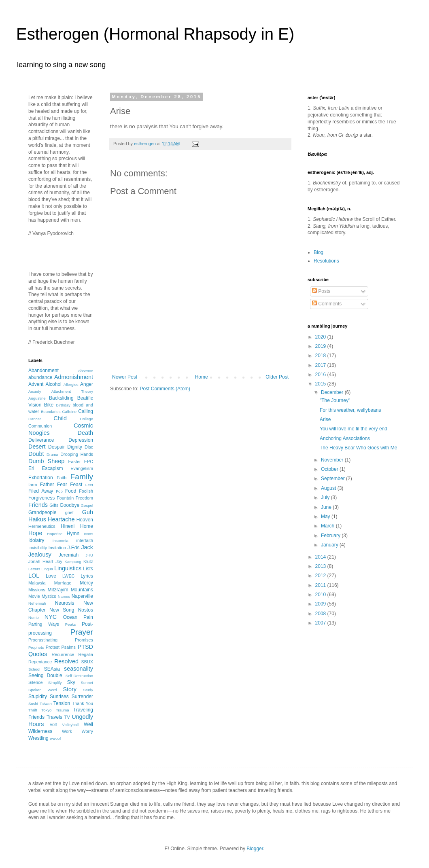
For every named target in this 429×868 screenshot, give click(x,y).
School (34, 669)
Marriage (63, 583)
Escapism (52, 468)
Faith (62, 478)
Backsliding (61, 398)
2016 (321, 375)
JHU (89, 555)
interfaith (85, 540)
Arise (325, 419)
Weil (88, 724)
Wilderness (40, 731)
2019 (321, 346)
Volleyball (71, 725)
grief (69, 512)
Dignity (75, 447)
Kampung (73, 562)
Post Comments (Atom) (165, 389)
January (330, 545)
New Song (62, 610)
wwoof (55, 738)
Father (47, 485)
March (328, 526)
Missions (37, 590)
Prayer (82, 632)
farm (33, 485)
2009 (321, 604)
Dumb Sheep (46, 461)
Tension (62, 703)
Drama (52, 454)
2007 (321, 623)
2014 (321, 557)
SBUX (87, 662)
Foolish (86, 491)
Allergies (71, 384)
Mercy (86, 583)
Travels (54, 717)
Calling (86, 411)
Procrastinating (43, 640)
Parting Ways (44, 624)
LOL (34, 576)
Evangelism (82, 468)
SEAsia (52, 669)
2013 (321, 566)
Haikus (37, 519)
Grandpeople (42, 512)
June (327, 507)
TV (67, 717)
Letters (34, 569)
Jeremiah (69, 555)
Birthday (63, 405)
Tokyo (46, 710)
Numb (34, 617)
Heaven (85, 520)
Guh (88, 512)
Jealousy (40, 555)
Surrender (82, 697)
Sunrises (59, 697)
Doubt (36, 454)
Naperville (82, 596)
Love (51, 576)
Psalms (69, 647)
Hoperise (55, 534)
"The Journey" (335, 400)
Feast (76, 485)
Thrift (33, 710)
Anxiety (35, 391)
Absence (86, 371)
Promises (84, 640)
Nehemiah (37, 603)
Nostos (86, 610)
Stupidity (38, 697)
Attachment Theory (72, 391)
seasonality (79, 669)
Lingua (47, 569)
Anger (87, 384)
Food (71, 491)
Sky (71, 682)
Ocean (70, 617)
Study (88, 690)
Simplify (55, 683)
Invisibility (38, 548)
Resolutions (326, 261)
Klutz (88, 561)
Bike (49, 405)
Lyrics (87, 576)
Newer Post (125, 377)
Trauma (63, 710)
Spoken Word (42, 690)
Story (70, 689)
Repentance (40, 662)
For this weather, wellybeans (350, 410)
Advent (36, 384)
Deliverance (41, 440)
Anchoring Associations (345, 438)
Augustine (37, 398)
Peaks (71, 624)
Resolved (66, 661)
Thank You (83, 703)
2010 (321, 595)
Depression (81, 440)
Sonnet (87, 683)
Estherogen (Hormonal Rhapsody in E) (155, 34)
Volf (53, 724)
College (86, 419)
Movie (34, 596)
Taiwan (46, 704)
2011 (321, 585)
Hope (35, 533)
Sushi (33, 704)
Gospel (87, 505)
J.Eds (74, 548)
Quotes (38, 654)
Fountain (65, 498)
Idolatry (36, 540)
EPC (89, 462)
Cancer (35, 419)
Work (67, 731)
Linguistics (68, 568)
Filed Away (41, 491)
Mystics (49, 596)
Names (64, 596)
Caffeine (70, 412)
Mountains (82, 590)
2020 (321, 337)
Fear (62, 485)
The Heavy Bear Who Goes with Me (358, 448)
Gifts (54, 505)
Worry (87, 731)
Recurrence (63, 654)
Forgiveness (41, 498)
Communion (40, 426)
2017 (321, 365)
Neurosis (65, 603)
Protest (53, 647)
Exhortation (41, 478)
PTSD (85, 647)
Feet (89, 485)
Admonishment (74, 377)
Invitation (57, 548)
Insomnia (61, 541)
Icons (88, 534)
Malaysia (37, 583)
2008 (321, 614)
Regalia (86, 654)
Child (60, 418)
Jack (87, 547)
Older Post (277, 377)
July (326, 498)
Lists (88, 569)
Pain (88, 617)
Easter (74, 462)
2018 (321, 356)
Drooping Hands (77, 454)
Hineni (68, 526)
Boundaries (51, 412)
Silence (35, 682)
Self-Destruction (79, 676)
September (333, 478)
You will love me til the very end (354, 429)
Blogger (255, 849)
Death (85, 433)
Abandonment (44, 370)
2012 (321, 576)
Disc (89, 447)
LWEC (68, 576)
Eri (31, 468)
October (330, 469)
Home (202, 377)
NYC (51, 617)
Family (82, 477)
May (326, 517)
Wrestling (38, 738)
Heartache (61, 519)
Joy (59, 561)
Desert (37, 447)
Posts (321, 291)
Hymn (73, 534)
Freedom (84, 498)
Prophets (36, 647)
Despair (56, 447)
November (333, 460)
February (331, 536)
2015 (321, 384)
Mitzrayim (58, 590)
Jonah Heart (41, 561)
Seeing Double (45, 675)
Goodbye (69, 505)
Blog (319, 252)
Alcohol (53, 384)
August (329, 488)
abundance (40, 377)
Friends (38, 505)
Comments (327, 304)
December (333, 392)
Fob (59, 491)
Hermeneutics (42, 526)
